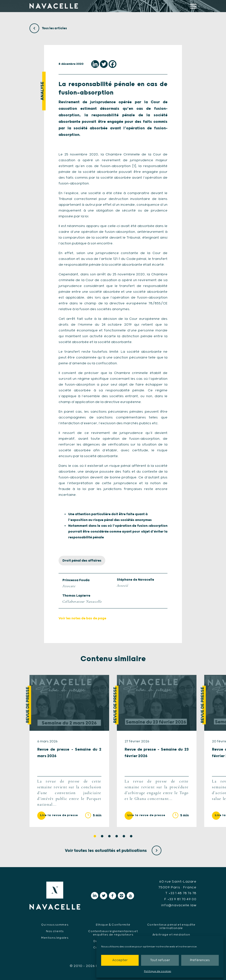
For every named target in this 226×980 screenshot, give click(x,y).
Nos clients (55, 931)
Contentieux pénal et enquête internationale (171, 926)
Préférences (200, 960)
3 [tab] (109, 836)
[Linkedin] (95, 64)
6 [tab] (131, 836)
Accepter (120, 960)
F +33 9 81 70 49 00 (180, 899)
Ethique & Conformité (113, 924)
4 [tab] (117, 836)
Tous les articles (49, 28)
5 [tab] (124, 836)
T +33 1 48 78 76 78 (180, 893)
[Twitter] (104, 64)
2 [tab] (102, 836)
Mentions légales (55, 937)
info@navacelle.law (178, 905)
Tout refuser (160, 960)
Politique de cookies (158, 971)
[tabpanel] (69, 751)
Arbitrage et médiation (171, 934)
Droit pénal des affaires (82, 561)
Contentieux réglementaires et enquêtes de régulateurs (113, 932)
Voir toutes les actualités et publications (113, 851)
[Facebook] (113, 64)
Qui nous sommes (55, 924)
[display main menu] (193, 6)
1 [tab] (95, 836)
